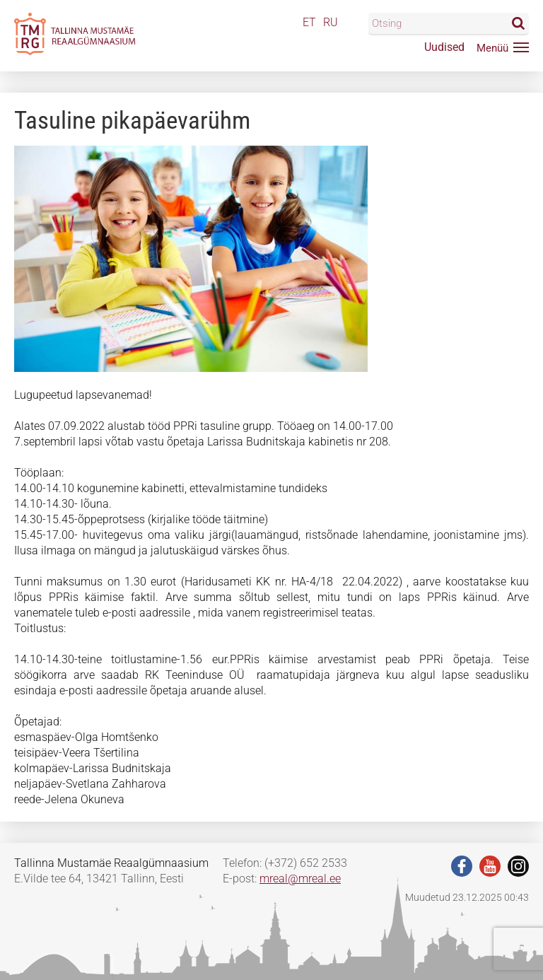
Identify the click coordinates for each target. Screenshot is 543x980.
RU (331, 22)
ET (309, 22)
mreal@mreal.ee (300, 879)
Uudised (444, 47)
